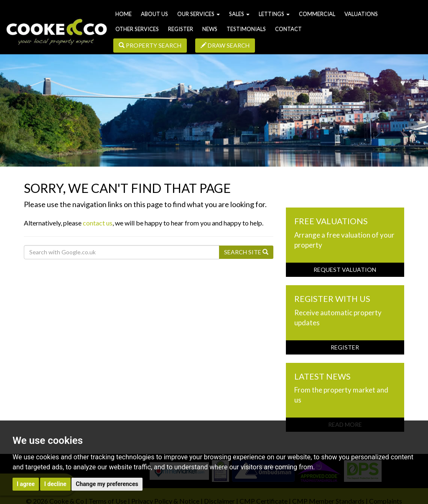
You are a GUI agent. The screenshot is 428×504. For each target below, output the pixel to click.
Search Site (246, 252)
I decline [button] (55, 484)
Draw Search (225, 45)
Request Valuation (345, 270)
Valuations (361, 14)
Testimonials (246, 29)
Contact (288, 29)
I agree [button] (26, 484)
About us (154, 14)
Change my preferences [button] (107, 484)
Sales (239, 14)
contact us (98, 223)
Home (124, 14)
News (210, 29)
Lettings (274, 14)
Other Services (137, 29)
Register (181, 29)
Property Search (150, 45)
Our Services (199, 14)
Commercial (317, 14)
